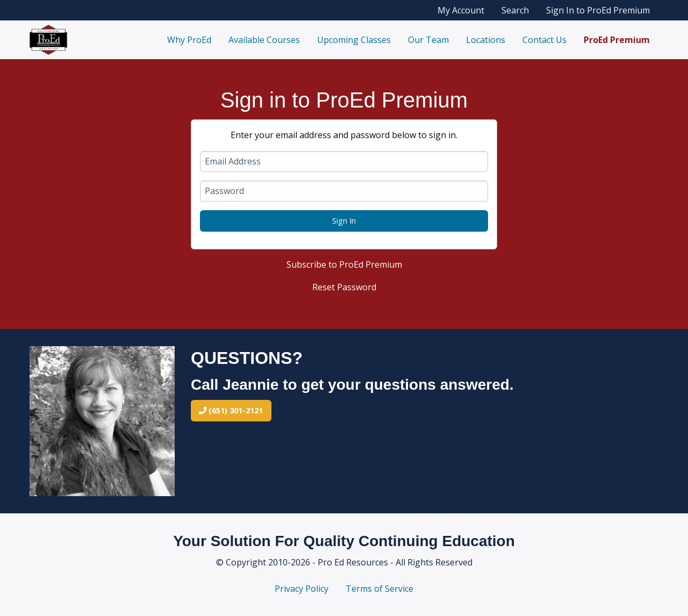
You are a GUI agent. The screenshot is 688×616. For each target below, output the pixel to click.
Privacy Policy (302, 589)
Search (515, 10)
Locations (486, 40)
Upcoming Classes (354, 40)
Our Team (428, 40)
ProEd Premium (617, 40)
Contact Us (544, 40)
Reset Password (344, 287)
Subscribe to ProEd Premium (344, 264)
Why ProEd (189, 40)
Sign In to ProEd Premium (598, 10)
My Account (461, 10)
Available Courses (264, 40)
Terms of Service (379, 589)
